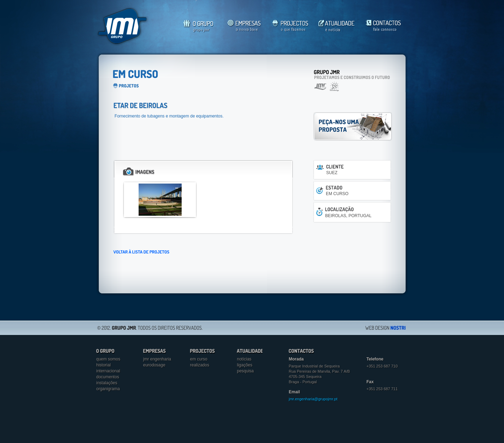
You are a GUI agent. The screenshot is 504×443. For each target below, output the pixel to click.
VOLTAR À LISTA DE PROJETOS (141, 252)
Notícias (244, 359)
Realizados (200, 365)
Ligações (245, 365)
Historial (103, 365)
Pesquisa (245, 371)
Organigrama (108, 389)
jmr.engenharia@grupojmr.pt (313, 399)
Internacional (108, 371)
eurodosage (154, 365)
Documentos (108, 377)
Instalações (107, 383)
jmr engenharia (157, 359)
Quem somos (108, 359)
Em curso (199, 359)
